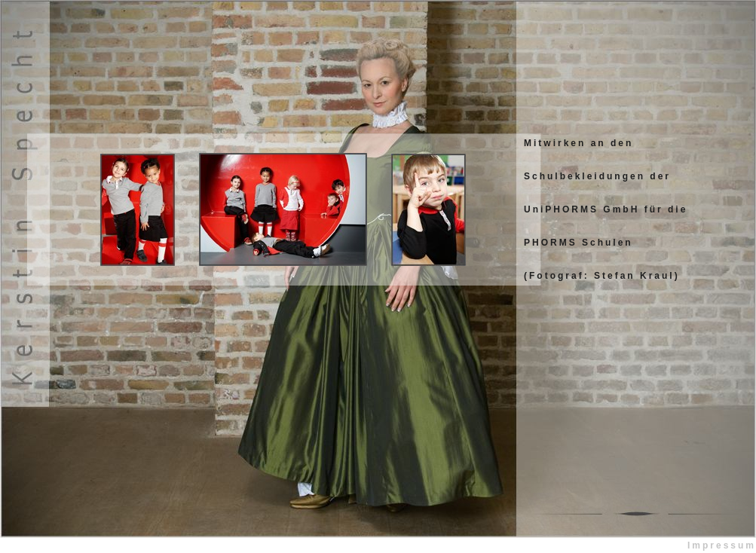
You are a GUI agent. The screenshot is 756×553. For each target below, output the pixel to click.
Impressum (722, 545)
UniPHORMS (561, 209)
